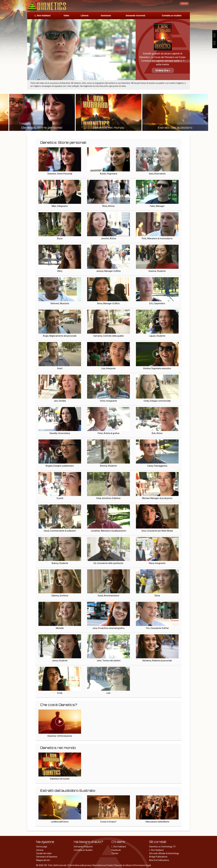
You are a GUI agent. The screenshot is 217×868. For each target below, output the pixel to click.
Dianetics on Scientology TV (162, 847)
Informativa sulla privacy (80, 865)
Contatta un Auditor (172, 16)
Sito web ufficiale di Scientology (164, 853)
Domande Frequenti (83, 847)
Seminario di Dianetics (47, 857)
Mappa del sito (43, 860)
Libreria (84, 16)
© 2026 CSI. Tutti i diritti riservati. (52, 865)
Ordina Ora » (163, 70)
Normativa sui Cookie (103, 865)
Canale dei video (44, 853)
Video (66, 16)
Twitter (115, 853)
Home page (42, 847)
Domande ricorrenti (135, 16)
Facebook (116, 850)
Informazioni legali (142, 865)
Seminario (106, 16)
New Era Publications (159, 860)
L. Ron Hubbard (43, 16)
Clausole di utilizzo (123, 865)
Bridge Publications (158, 857)
